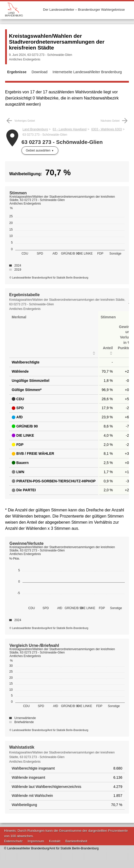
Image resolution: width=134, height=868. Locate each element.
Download (39, 72)
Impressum (36, 841)
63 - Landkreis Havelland (70, 129)
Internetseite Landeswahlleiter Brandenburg (87, 72)
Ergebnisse (17, 72)
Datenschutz (13, 841)
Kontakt (55, 841)
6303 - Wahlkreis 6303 (107, 129)
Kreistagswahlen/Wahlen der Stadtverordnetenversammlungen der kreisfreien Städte (57, 42)
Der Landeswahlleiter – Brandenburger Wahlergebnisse (84, 10)
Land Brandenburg (35, 129)
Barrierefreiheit (76, 841)
